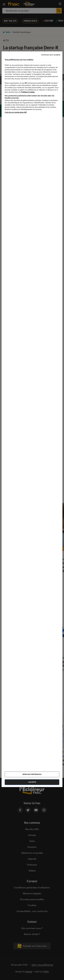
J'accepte (32, 782)
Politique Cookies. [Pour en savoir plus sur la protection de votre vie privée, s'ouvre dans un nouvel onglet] (28, 92)
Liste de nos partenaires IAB (16, 112)
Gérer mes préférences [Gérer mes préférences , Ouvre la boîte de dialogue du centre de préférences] (32, 774)
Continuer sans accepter (51, 55)
